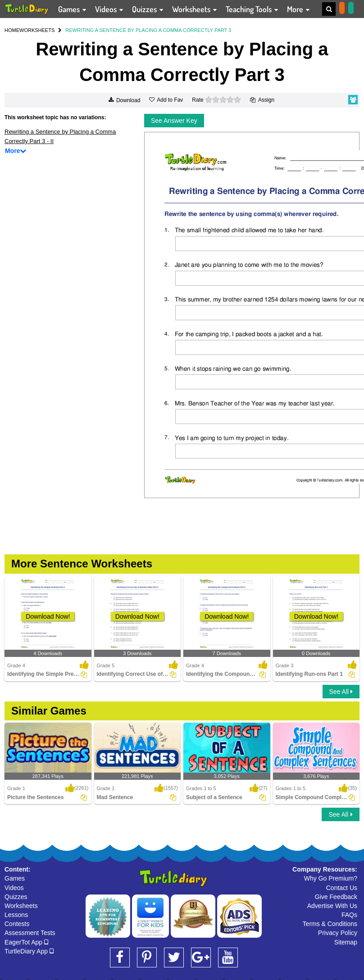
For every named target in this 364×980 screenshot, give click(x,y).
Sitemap (346, 942)
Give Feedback (336, 897)
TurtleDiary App (29, 951)
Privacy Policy (338, 933)
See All (341, 692)
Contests (17, 924)
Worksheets (21, 906)
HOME (12, 30)
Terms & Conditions (330, 924)
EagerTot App (26, 942)
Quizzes (16, 897)
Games (15, 878)
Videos (14, 888)
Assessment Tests (30, 933)
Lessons (16, 915)
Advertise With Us (332, 906)
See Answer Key (174, 121)
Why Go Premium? (331, 878)
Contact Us (342, 888)
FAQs (349, 915)
